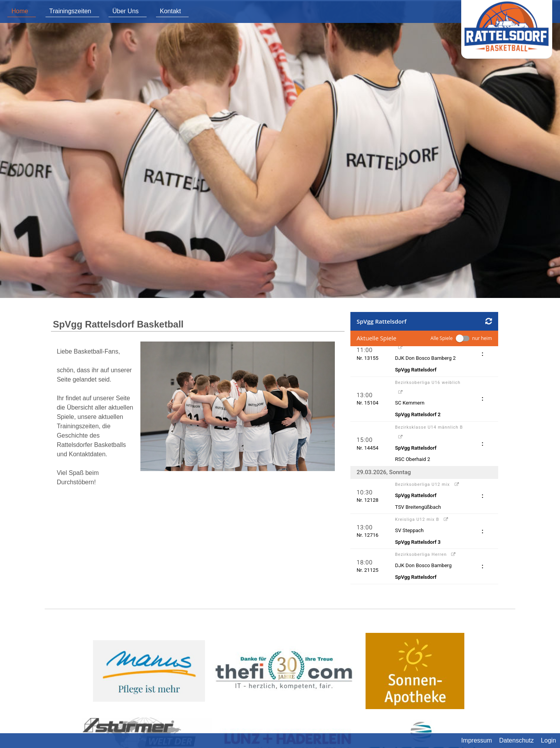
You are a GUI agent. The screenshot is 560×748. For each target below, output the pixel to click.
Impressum (477, 740)
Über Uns (126, 11)
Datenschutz (516, 740)
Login (549, 740)
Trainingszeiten (70, 11)
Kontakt (170, 11)
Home (20, 11)
